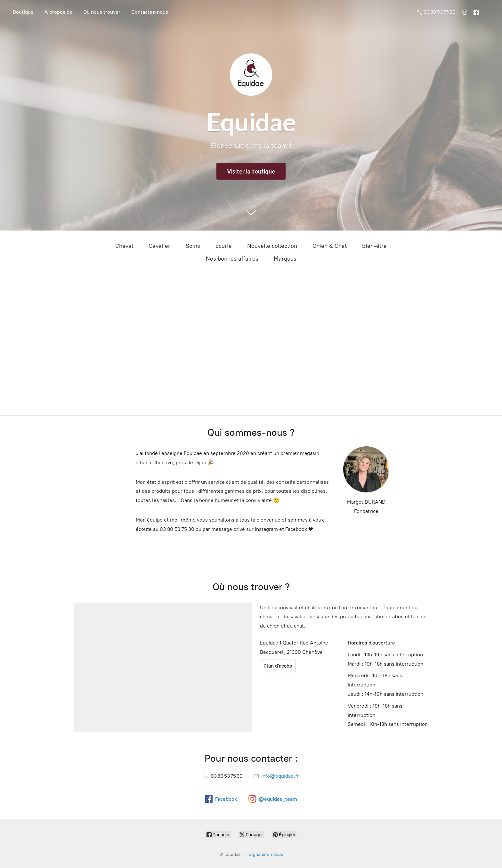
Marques (285, 259)
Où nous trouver (102, 12)
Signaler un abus (266, 854)
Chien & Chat (330, 246)
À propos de (58, 12)
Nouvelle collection (272, 246)
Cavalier (159, 246)
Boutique (23, 12)
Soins (193, 246)
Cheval (124, 246)
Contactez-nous (150, 12)
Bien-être (374, 246)
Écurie (224, 246)
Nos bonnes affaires (232, 259)
